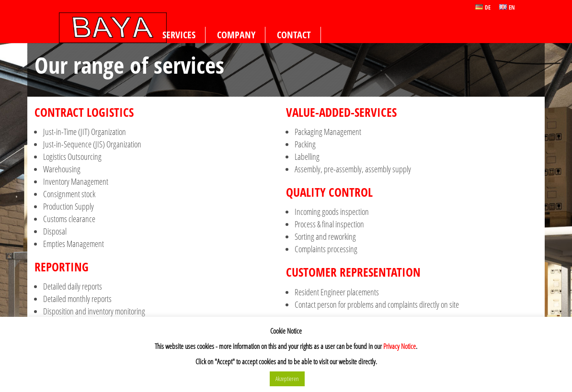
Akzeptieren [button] (287, 379)
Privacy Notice (400, 346)
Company (236, 35)
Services (179, 35)
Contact (294, 35)
